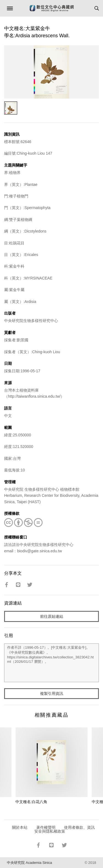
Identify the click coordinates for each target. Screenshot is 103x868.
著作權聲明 (46, 827)
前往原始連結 (52, 616)
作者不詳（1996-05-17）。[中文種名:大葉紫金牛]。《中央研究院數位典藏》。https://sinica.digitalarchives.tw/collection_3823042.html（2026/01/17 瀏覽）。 (51, 663)
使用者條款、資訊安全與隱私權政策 (65, 829)
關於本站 (20, 827)
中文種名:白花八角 (31, 802)
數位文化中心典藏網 (52, 8)
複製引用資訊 (52, 693)
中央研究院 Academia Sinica (29, 863)
